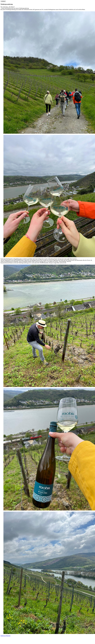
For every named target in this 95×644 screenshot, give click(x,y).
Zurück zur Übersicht (5, 636)
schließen (3, 1)
